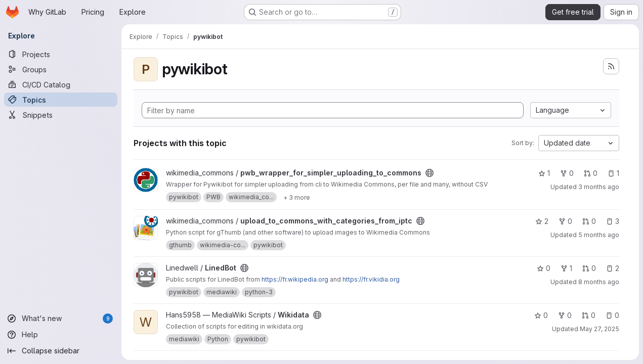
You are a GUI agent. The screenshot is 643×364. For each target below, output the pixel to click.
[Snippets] (61, 115)
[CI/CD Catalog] (61, 84)
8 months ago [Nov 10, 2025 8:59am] (599, 282)
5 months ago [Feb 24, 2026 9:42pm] (599, 235)
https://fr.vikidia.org (371, 279)
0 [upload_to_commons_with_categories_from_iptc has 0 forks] (565, 221)
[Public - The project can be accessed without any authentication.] (430, 173)
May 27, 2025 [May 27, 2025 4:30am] (599, 329)
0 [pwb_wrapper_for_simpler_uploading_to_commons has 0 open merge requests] (591, 173)
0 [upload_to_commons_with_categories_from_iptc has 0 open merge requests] (589, 221)
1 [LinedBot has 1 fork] (566, 268)
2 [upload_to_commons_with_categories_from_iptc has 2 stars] (542, 221)
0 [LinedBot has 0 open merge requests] (589, 268)
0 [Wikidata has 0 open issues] (612, 315)
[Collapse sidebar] (61, 351)
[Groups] (61, 69)
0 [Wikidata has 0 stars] (541, 315)
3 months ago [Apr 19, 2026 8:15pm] (599, 187)
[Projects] (61, 54)
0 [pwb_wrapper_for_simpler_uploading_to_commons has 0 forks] (567, 173)
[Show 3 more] (297, 197)
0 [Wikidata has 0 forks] (565, 315)
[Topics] (61, 100)
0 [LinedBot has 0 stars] (544, 268)
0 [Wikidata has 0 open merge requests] (589, 315)
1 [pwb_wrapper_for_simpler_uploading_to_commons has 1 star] (544, 173)
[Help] (61, 335)
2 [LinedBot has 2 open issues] (613, 268)
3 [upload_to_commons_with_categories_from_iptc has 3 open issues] (613, 221)
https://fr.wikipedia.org (295, 279)
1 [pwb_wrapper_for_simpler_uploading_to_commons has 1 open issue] (613, 173)
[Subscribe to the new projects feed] (611, 66)
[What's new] (61, 318)
